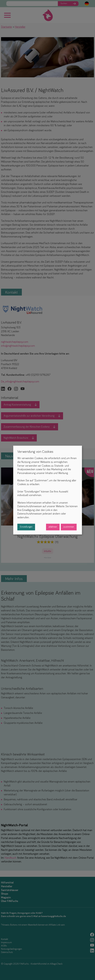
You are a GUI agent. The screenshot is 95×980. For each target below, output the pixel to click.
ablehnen (53, 527)
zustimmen (69, 527)
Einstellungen (26, 527)
